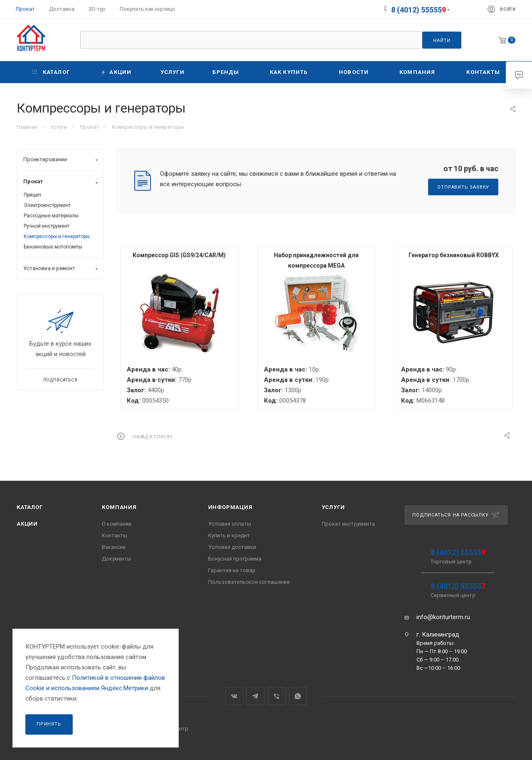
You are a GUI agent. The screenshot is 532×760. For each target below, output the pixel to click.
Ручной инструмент (47, 226)
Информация (230, 507)
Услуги (333, 507)
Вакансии (114, 547)
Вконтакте (234, 696)
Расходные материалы (51, 216)
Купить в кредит (229, 535)
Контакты (115, 535)
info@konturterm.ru (443, 617)
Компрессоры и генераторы (57, 236)
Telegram (255, 696)
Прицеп (32, 195)
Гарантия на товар (232, 570)
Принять (49, 724)
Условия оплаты (230, 524)
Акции (27, 524)
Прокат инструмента (348, 524)
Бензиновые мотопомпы (53, 247)
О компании (117, 524)
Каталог (30, 507)
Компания (119, 507)
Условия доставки (232, 547)
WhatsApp (298, 696)
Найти (442, 40)
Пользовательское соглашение (249, 582)
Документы (117, 559)
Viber (277, 696)
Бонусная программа (235, 559)
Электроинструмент (47, 205)
